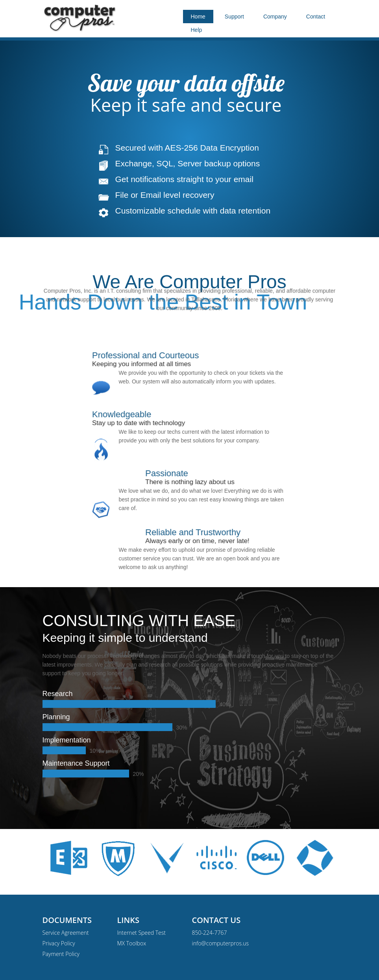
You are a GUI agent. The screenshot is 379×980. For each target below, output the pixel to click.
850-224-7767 (210, 933)
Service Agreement (66, 933)
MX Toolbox (132, 943)
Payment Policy (61, 954)
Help (197, 30)
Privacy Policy (59, 943)
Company (275, 17)
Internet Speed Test (141, 933)
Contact (316, 17)
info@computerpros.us (221, 943)
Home (198, 17)
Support (234, 17)
